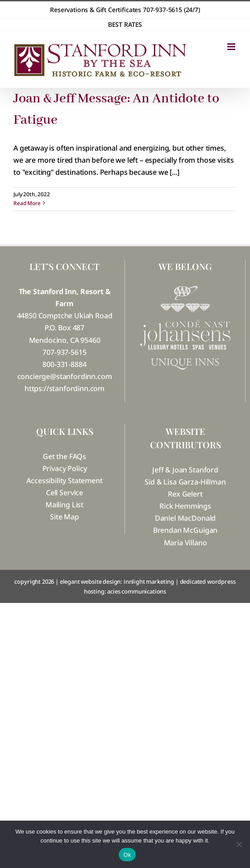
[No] (239, 844)
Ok (127, 855)
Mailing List (65, 505)
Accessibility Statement (64, 480)
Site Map (65, 517)
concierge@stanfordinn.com (65, 376)
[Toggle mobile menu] (232, 47)
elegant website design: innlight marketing (117, 581)
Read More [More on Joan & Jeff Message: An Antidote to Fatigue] (27, 203)
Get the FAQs (65, 456)
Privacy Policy (65, 468)
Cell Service (65, 493)
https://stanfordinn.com (65, 388)
